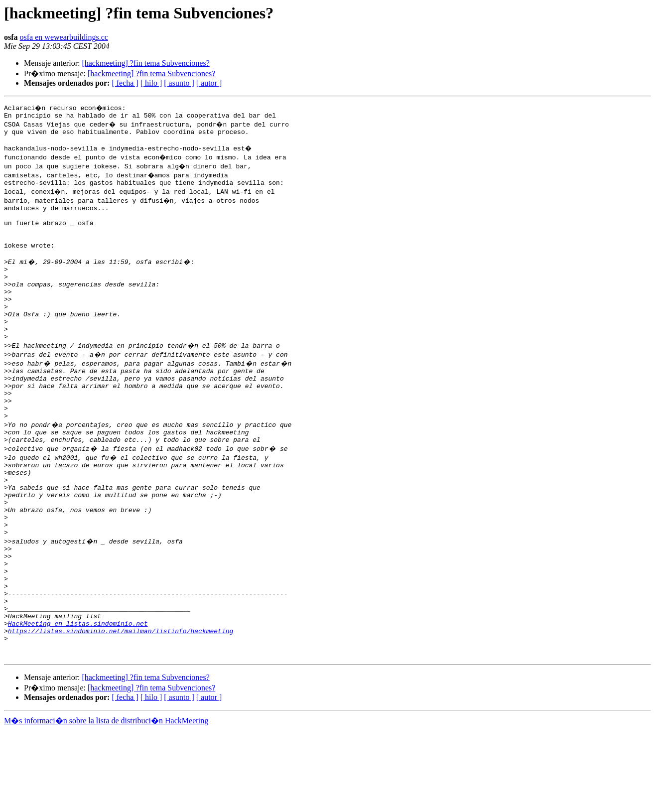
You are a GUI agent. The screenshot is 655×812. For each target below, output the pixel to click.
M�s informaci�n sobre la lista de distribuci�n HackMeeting (106, 803)
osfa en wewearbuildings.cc (64, 37)
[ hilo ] (151, 83)
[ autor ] (209, 83)
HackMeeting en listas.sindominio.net (78, 699)
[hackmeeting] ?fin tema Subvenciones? (145, 63)
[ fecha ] (125, 83)
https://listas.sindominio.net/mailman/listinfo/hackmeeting (121, 708)
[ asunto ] (179, 83)
